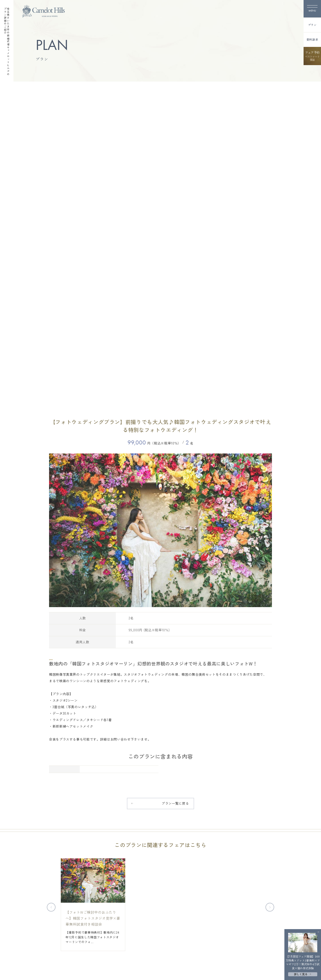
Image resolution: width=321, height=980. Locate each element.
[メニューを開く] (312, 9)
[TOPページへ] (43, 11)
